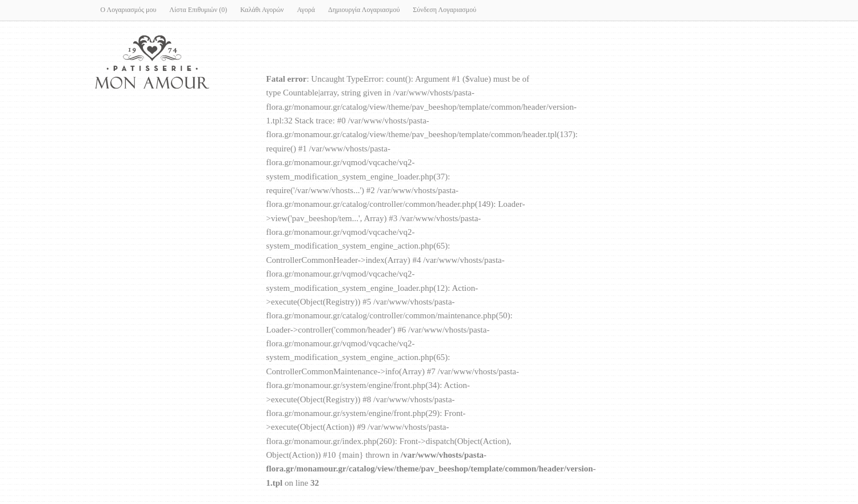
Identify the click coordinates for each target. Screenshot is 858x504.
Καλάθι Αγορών (262, 10)
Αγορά (306, 10)
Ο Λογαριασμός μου (129, 10)
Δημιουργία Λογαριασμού (364, 10)
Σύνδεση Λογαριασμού (444, 10)
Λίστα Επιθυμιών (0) (198, 10)
